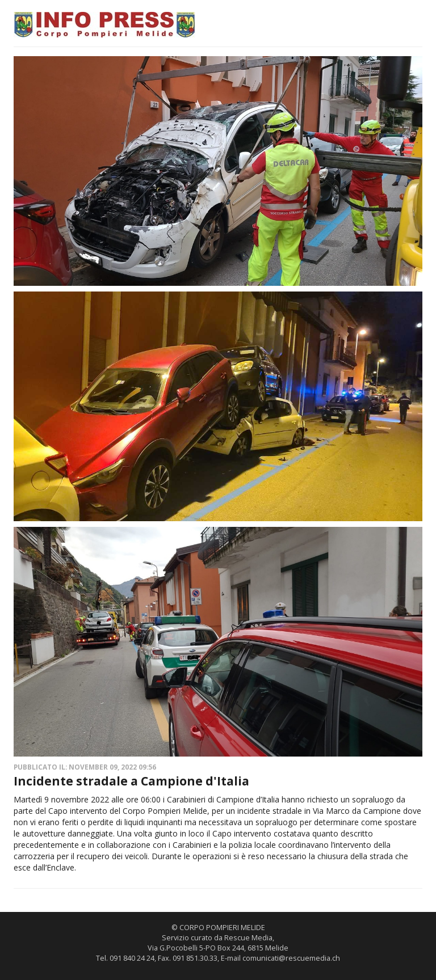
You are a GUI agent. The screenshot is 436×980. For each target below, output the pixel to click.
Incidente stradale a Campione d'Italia (131, 781)
